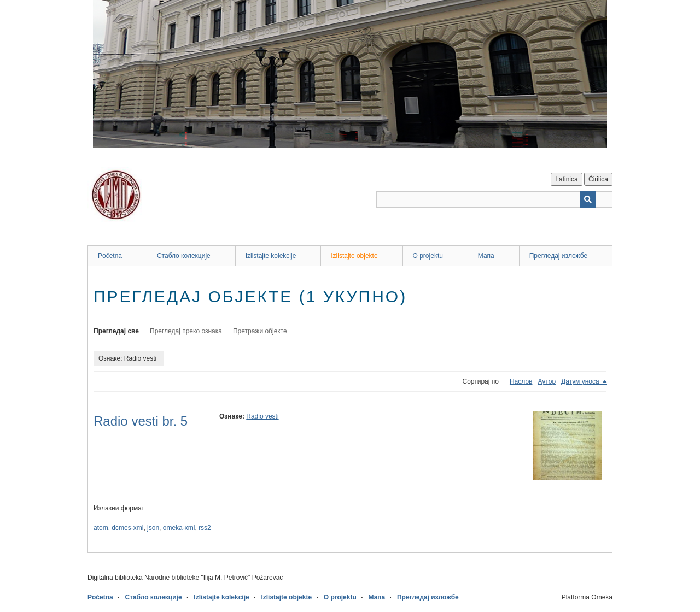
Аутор (547, 381)
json (153, 528)
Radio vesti (262, 416)
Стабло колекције (184, 256)
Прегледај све (116, 331)
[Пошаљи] (588, 199)
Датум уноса (581, 381)
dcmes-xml (127, 528)
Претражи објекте (260, 331)
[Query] (494, 199)
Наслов (521, 381)
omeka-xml (179, 528)
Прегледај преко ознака (186, 331)
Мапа (486, 256)
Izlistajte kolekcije (271, 256)
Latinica (566, 179)
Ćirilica (598, 179)
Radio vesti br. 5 (141, 421)
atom (101, 528)
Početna (110, 256)
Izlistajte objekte (354, 256)
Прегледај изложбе (559, 256)
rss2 (205, 528)
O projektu (428, 256)
